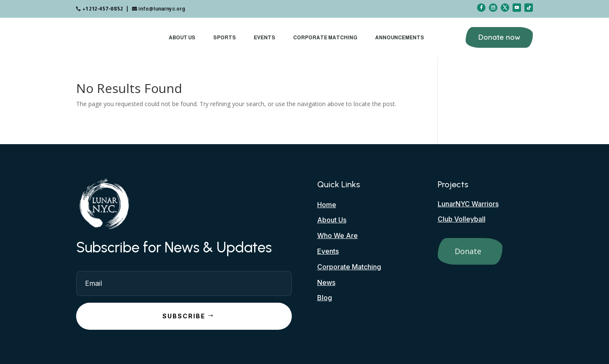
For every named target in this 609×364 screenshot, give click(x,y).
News (326, 282)
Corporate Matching (325, 38)
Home (327, 205)
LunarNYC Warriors (468, 204)
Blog (325, 298)
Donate (468, 251)
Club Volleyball (462, 219)
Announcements (400, 38)
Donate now (499, 37)
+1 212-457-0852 (103, 9)
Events (265, 38)
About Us (182, 38)
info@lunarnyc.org (162, 9)
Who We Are (337, 235)
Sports (225, 38)
